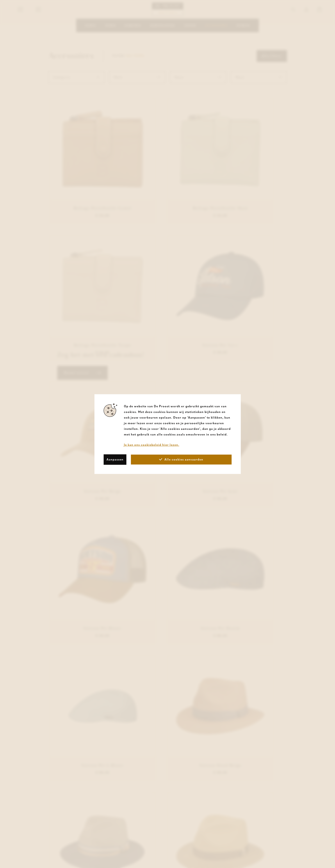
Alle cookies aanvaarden (181, 459)
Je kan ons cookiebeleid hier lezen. (152, 444)
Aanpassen (115, 459)
